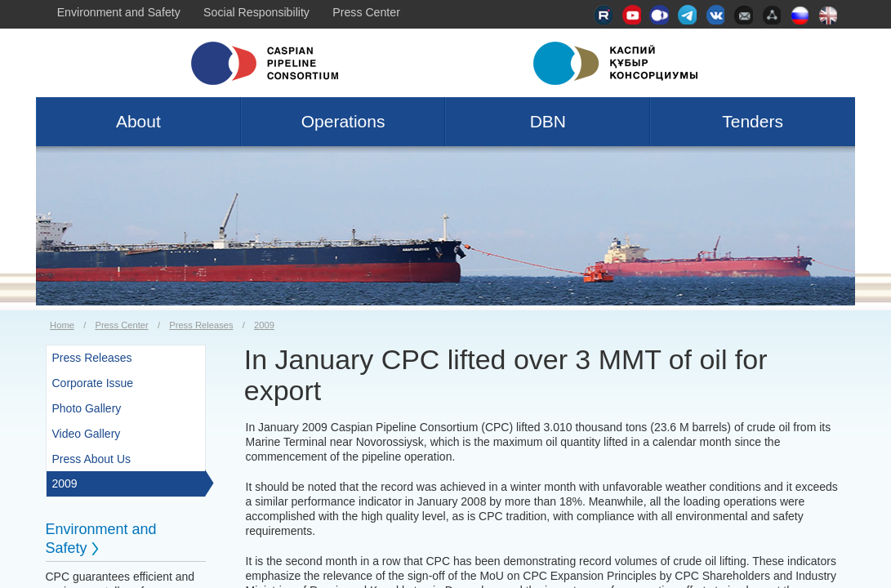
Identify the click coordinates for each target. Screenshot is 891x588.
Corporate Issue (93, 383)
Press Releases (201, 325)
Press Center (366, 12)
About (138, 121)
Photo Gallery (87, 408)
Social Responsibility (256, 12)
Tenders (753, 121)
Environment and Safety (119, 12)
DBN (548, 121)
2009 (264, 325)
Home (62, 325)
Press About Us (92, 459)
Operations (343, 121)
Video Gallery (87, 434)
